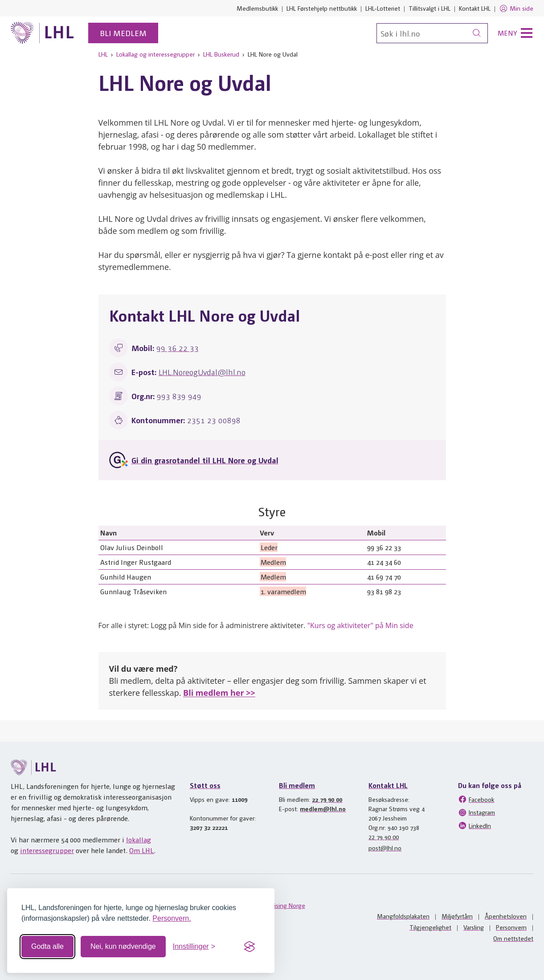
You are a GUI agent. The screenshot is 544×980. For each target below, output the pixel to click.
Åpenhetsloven (506, 916)
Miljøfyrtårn (457, 916)
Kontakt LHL (475, 8)
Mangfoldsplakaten (403, 916)
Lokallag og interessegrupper (155, 54)
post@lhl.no (385, 848)
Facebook (476, 799)
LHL (103, 54)
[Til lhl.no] (42, 33)
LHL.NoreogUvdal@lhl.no (202, 372)
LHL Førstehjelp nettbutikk (322, 8)
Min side (516, 8)
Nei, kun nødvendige (123, 946)
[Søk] (432, 33)
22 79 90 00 (327, 799)
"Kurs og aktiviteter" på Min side (360, 625)
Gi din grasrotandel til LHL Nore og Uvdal (205, 460)
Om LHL (142, 850)
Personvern (511, 927)
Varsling (474, 927)
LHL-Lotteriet (383, 8)
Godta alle (47, 946)
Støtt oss (205, 785)
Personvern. (172, 918)
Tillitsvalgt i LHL (429, 8)
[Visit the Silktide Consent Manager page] (250, 947)
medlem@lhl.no (323, 808)
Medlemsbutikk (257, 8)
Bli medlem (123, 33)
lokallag (139, 839)
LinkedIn (474, 825)
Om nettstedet (513, 938)
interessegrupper (47, 850)
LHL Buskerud (221, 54)
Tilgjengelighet (430, 927)
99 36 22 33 (178, 348)
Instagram (477, 813)
